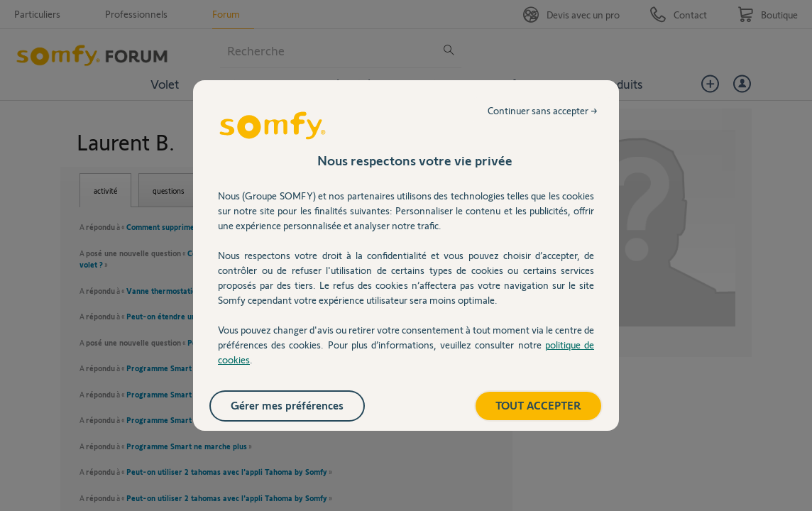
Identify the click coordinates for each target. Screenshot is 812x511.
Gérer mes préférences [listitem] (287, 405)
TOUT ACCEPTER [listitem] (538, 405)
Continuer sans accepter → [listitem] (543, 110)
